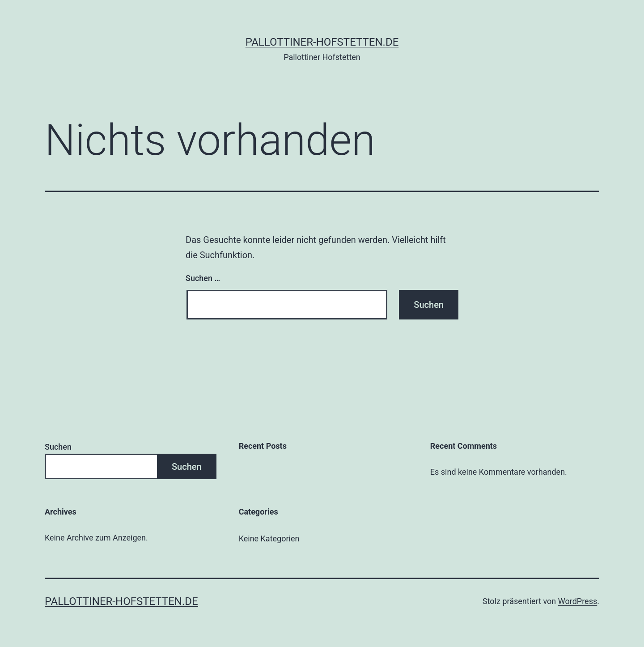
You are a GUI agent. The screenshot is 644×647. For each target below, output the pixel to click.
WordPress (578, 601)
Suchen (58, 447)
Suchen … (203, 278)
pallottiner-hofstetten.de (322, 42)
